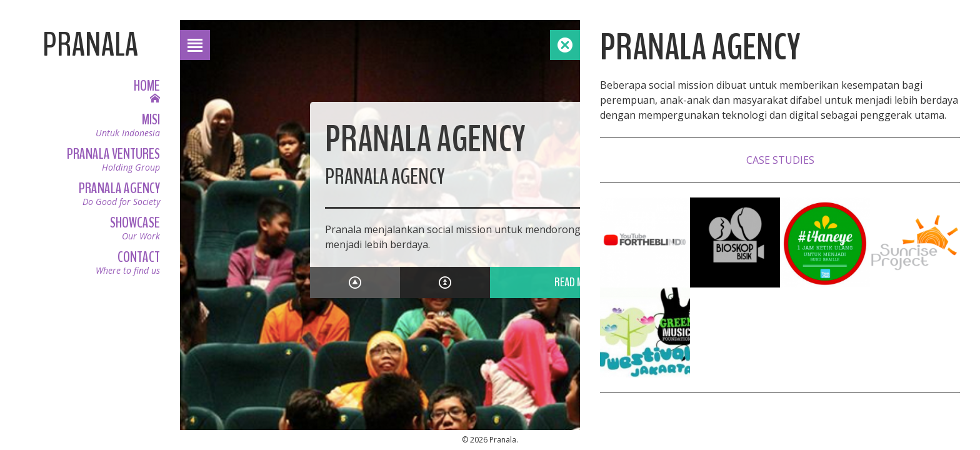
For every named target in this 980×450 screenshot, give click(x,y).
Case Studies (780, 160)
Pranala (90, 45)
